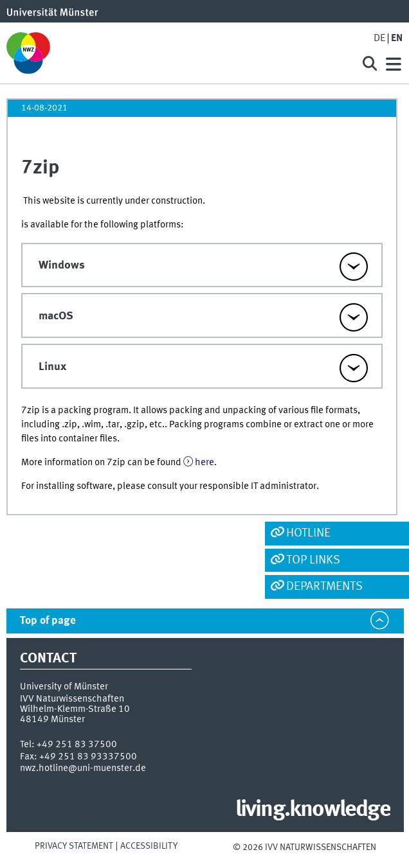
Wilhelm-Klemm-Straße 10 (75, 709)
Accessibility (149, 846)
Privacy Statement (74, 846)
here (204, 463)
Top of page (48, 621)
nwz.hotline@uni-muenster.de (83, 768)
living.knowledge (313, 810)
